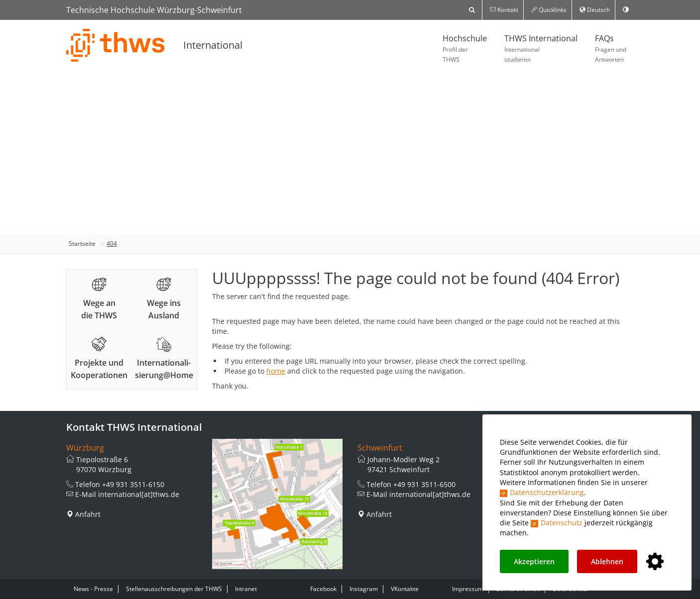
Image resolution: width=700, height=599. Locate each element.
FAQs (611, 49)
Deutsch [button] (595, 10)
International (213, 45)
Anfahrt (88, 514)
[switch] (626, 10)
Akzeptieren (534, 561)
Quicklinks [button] (549, 10)
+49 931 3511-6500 (424, 484)
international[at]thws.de (139, 494)
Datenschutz (562, 523)
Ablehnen (607, 561)
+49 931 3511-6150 (133, 484)
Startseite (82, 244)
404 (112, 244)
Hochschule (465, 49)
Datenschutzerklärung (547, 492)
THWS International (541, 49)
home (276, 371)
